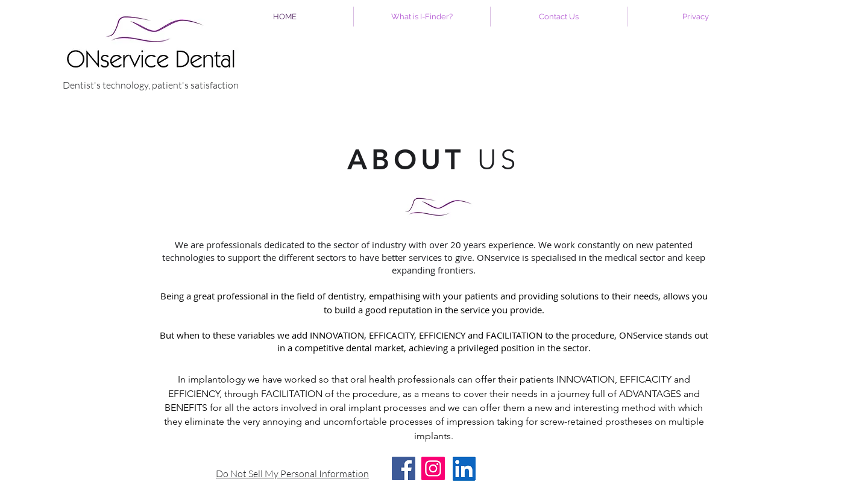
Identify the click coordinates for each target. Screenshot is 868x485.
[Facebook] (404, 468)
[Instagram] (433, 468)
